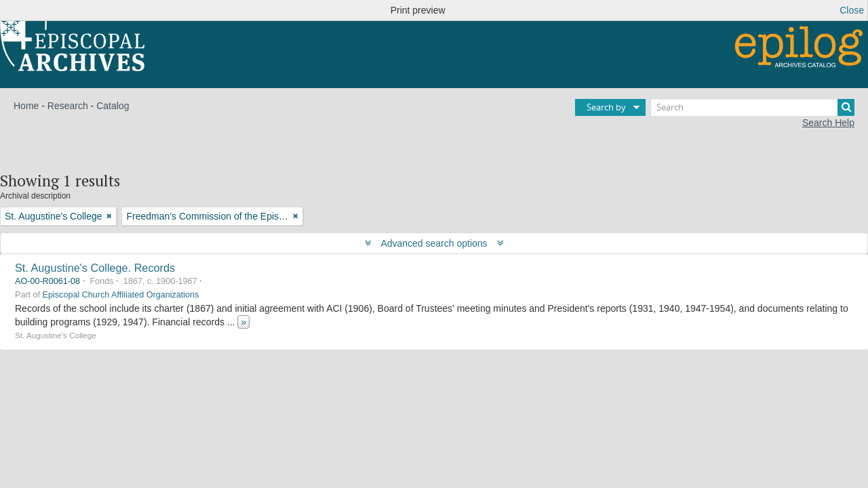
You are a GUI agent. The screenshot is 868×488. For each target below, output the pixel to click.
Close (852, 10)
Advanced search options (434, 243)
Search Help (828, 123)
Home (26, 106)
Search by (606, 107)
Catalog (113, 106)
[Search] (753, 107)
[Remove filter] (109, 216)
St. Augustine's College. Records (95, 268)
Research (68, 106)
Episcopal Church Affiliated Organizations (121, 295)
